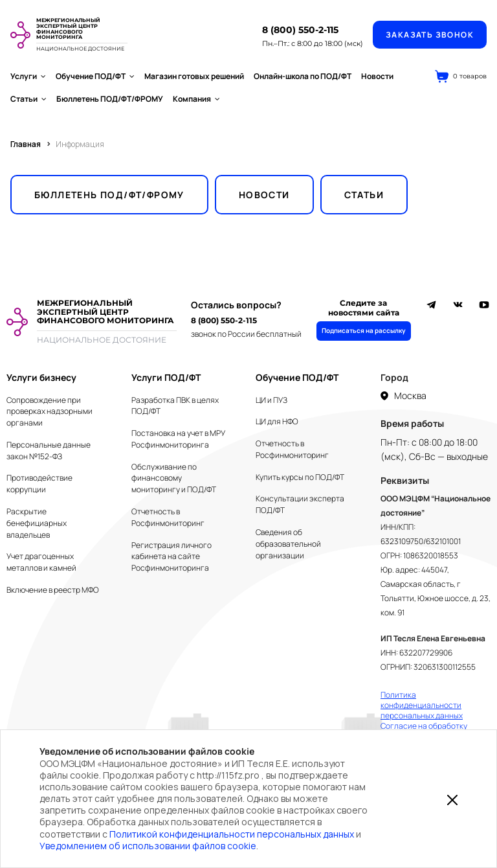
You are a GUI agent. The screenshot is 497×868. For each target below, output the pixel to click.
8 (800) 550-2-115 (300, 30)
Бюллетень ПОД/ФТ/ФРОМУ (110, 99)
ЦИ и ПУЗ (271, 400)
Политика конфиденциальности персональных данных (422, 705)
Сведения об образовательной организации (288, 544)
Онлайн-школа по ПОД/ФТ (303, 76)
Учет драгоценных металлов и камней (41, 562)
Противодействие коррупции (39, 484)
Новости (377, 76)
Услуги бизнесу (41, 377)
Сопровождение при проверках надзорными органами (50, 412)
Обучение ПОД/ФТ (95, 76)
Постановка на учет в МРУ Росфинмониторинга (178, 439)
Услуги (28, 76)
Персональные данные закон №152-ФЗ (49, 451)
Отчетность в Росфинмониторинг (168, 517)
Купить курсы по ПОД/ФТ (300, 477)
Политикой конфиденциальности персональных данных (232, 834)
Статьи (28, 99)
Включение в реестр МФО (53, 590)
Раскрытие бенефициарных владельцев (37, 523)
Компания (196, 99)
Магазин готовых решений (194, 76)
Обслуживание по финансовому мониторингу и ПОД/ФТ (174, 478)
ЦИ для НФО (277, 421)
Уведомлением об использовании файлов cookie (148, 846)
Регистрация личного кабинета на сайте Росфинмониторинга (171, 557)
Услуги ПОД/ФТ (166, 377)
